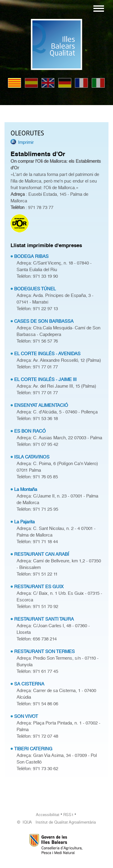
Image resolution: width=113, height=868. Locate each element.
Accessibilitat (48, 815)
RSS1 (68, 815)
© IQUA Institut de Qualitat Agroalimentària (56, 822)
